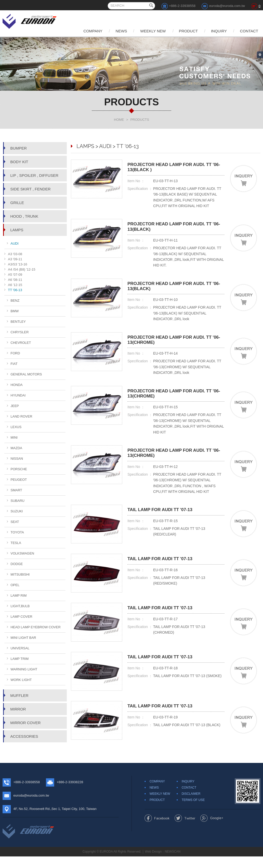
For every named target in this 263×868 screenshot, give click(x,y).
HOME (119, 120)
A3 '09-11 (15, 259)
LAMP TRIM (20, 659)
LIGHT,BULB (20, 606)
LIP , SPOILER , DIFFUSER (34, 175)
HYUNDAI (18, 395)
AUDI (15, 243)
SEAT (15, 522)
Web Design (153, 863)
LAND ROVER (21, 416)
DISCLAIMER (191, 805)
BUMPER (18, 148)
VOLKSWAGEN (22, 553)
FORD (15, 353)
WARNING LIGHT (24, 669)
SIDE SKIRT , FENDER (30, 189)
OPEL (15, 585)
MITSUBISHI (20, 574)
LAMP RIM (19, 595)
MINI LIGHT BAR (23, 638)
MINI (14, 437)
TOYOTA (17, 532)
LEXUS (16, 427)
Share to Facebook (157, 830)
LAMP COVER (21, 617)
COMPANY (87, 31)
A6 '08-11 (15, 280)
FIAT (14, 364)
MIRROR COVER (25, 723)
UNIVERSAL (20, 648)
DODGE (17, 564)
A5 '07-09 (15, 275)
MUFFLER (19, 695)
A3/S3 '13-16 (18, 264)
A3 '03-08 (15, 254)
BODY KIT (19, 162)
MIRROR (18, 709)
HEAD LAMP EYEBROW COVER (36, 627)
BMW (15, 311)
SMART (16, 490)
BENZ (15, 301)
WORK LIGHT (21, 680)
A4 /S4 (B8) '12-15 (22, 269)
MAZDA (16, 448)
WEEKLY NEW (149, 31)
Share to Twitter (185, 830)
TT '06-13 (15, 290)
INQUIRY (218, 31)
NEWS (117, 31)
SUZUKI (17, 511)
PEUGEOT (19, 480)
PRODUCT (186, 31)
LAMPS (17, 230)
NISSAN (17, 459)
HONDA (17, 385)
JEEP (15, 406)
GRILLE (17, 203)
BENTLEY (18, 322)
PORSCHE (19, 469)
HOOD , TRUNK (24, 216)
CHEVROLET (21, 343)
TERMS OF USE (193, 811)
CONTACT (249, 31)
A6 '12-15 (15, 285)
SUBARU (17, 501)
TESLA (16, 543)
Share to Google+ (212, 830)
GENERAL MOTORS (26, 374)
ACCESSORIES (24, 736)
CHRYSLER (20, 332)
